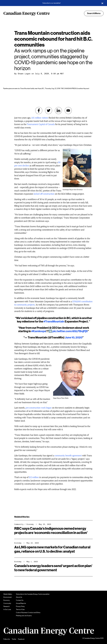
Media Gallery (8, 594)
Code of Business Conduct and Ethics (28, 613)
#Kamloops (39, 331)
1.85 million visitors (40, 118)
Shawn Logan (24, 74)
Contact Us (20, 600)
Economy (30, 524)
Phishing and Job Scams (24, 616)
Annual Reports (21, 603)
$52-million (34, 477)
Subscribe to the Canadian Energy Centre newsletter (33, 594)
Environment (8, 597)
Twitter (14, 639)
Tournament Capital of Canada (41, 124)
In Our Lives (7, 609)
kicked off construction (44, 194)
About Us (19, 597)
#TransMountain (54, 322)
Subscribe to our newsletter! (52, 3)
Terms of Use (20, 609)
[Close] (102, 3)
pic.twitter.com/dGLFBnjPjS (70, 331)
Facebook (21, 639)
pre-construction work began (39, 408)
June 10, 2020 (74, 338)
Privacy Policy (20, 606)
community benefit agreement (68, 456)
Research (7, 606)
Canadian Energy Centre (27, 13)
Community (19, 524)
